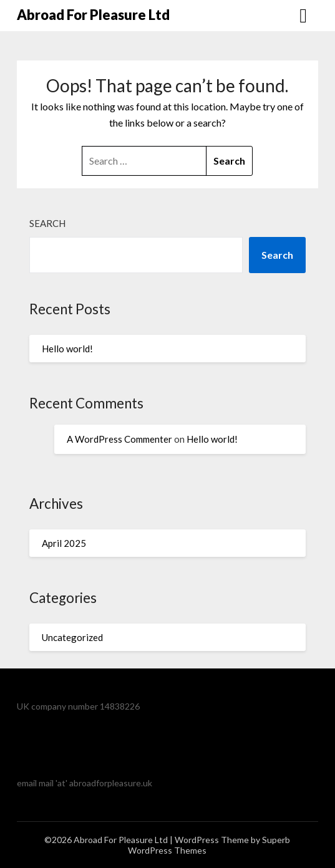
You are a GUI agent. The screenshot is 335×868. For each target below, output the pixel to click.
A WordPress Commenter (119, 439)
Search (47, 223)
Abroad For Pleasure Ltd (93, 15)
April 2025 (64, 543)
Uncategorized (72, 637)
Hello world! (67, 349)
